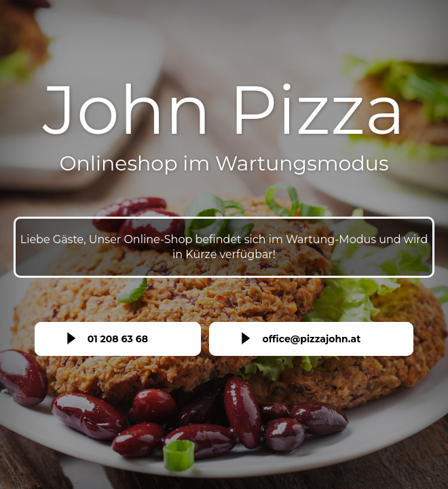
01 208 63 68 (118, 339)
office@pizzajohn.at (311, 339)
